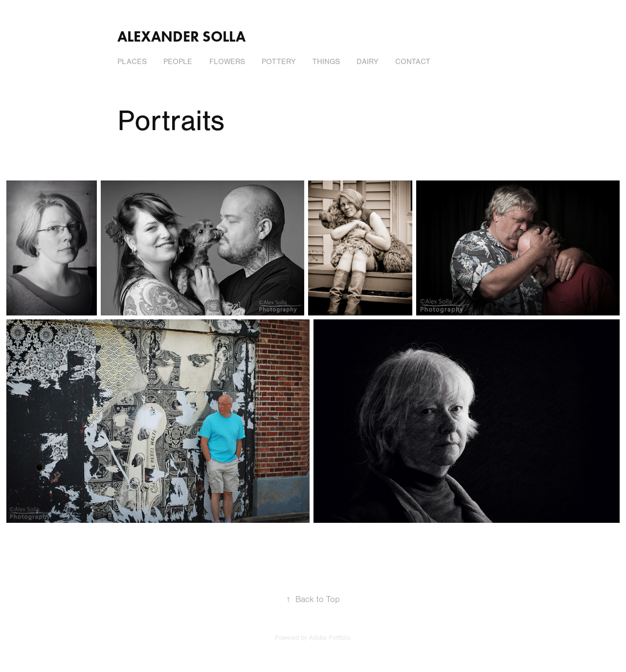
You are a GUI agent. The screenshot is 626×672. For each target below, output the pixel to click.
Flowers (227, 62)
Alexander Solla (181, 36)
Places (132, 62)
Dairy (367, 62)
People (178, 62)
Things (326, 62)
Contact (413, 62)
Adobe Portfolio (330, 638)
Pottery (279, 62)
